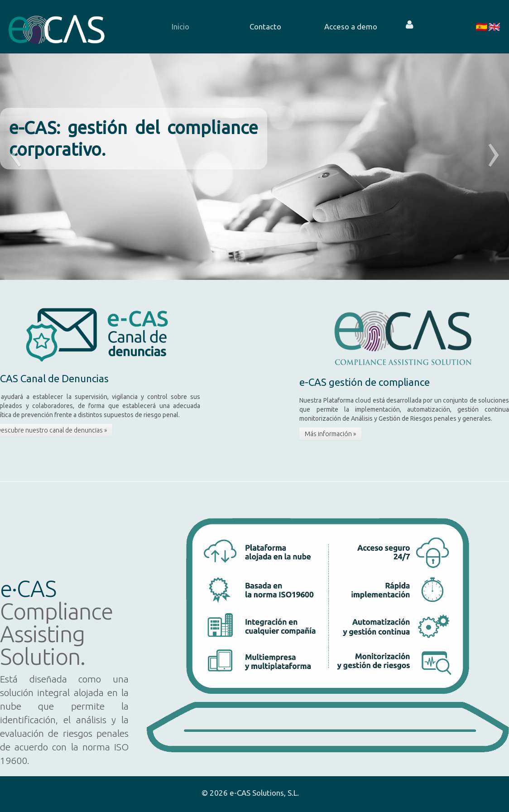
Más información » (330, 434)
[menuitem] (174, 27)
